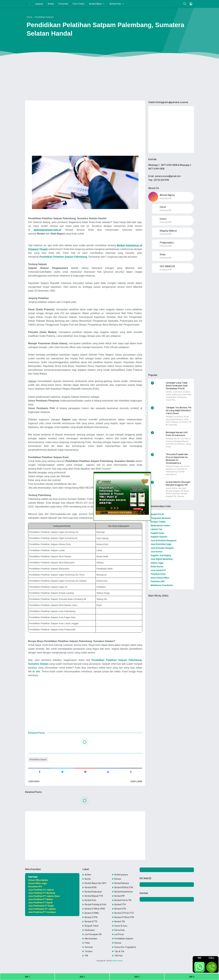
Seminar (89, 947)
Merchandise (91, 939)
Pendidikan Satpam (39, 760)
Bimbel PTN (120, 904)
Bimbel (118, 879)
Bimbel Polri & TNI (123, 900)
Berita (88, 879)
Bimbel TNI (120, 922)
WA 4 (192, 977)
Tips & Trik (119, 951)
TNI (86, 956)
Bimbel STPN (91, 917)
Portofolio (63, 4)
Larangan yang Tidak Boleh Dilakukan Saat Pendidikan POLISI (177, 386)
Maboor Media (117, 961)
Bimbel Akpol (95, 4)
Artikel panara (121, 875)
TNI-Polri (118, 956)
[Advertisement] (109, 75)
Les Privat (119, 934)
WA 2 (82, 977)
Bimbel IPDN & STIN (124, 887)
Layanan (39, 4)
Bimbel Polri (115, 4)
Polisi (87, 943)
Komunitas (120, 930)
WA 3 (137, 977)
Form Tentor (79, 4)
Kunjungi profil (166, 198)
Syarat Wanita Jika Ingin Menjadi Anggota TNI (178, 483)
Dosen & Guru (121, 926)
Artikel (51, 4)
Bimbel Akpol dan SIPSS (96, 883)
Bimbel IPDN (91, 887)
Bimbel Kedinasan (93, 892)
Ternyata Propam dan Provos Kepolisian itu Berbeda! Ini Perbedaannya (177, 459)
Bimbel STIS (120, 909)
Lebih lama (136, 781)
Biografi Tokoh (92, 926)
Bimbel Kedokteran (123, 892)
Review (118, 943)
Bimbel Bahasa (122, 883)
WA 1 (27, 977)
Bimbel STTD (91, 922)
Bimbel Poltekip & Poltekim (96, 904)
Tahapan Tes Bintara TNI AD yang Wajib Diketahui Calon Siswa (179, 410)
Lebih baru (34, 781)
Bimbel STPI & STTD (124, 913)
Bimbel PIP (120, 896)
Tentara (89, 951)
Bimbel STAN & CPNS (95, 909)
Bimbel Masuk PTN (94, 896)
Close (147, 474)
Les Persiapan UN (93, 934)
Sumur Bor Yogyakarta (125, 947)
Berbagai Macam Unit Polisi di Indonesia (177, 434)
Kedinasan (90, 930)
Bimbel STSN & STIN (124, 917)
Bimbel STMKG (92, 913)
